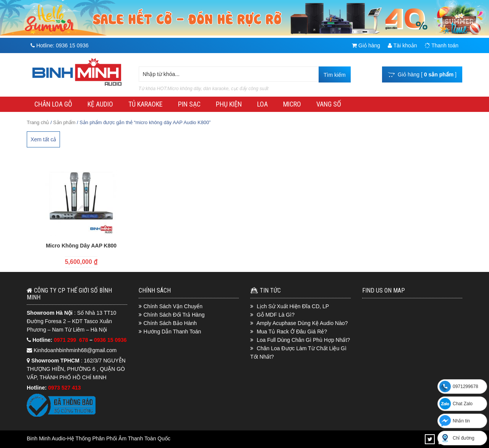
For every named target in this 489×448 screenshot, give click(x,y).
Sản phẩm (64, 122)
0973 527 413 (65, 388)
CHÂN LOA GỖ (53, 104)
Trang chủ (38, 122)
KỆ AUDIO (100, 104)
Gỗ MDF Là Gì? (276, 315)
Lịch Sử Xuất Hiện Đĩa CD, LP (293, 306)
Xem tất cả (43, 139)
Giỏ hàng (366, 45)
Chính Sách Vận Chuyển (173, 306)
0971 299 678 (72, 340)
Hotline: (60, 45)
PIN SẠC (189, 104)
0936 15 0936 (110, 340)
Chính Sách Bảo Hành (170, 323)
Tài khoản (402, 45)
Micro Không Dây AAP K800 (81, 246)
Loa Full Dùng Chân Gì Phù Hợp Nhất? (303, 340)
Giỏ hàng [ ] (422, 74)
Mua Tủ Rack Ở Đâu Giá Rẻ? (292, 332)
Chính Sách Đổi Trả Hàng (174, 315)
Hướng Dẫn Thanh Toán (172, 332)
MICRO (292, 104)
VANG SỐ (329, 104)
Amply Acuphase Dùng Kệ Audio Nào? (302, 323)
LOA (262, 104)
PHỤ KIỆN (229, 104)
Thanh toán (442, 45)
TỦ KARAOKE (146, 104)
